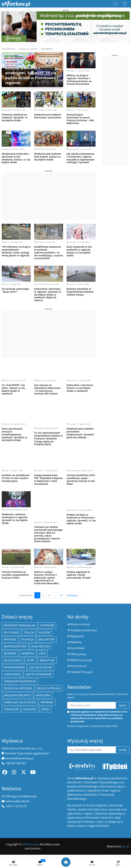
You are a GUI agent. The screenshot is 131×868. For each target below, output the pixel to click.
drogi (45, 646)
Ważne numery (80, 561)
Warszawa (43, 632)
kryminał (47, 639)
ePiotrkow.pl (9, 49)
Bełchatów (46, 576)
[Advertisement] (49, 196)
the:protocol (78, 603)
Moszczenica (13, 597)
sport (31, 597)
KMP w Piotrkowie (39, 611)
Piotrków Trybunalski (20, 562)
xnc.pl (125, 783)
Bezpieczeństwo (15, 583)
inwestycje (47, 597)
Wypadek (10, 576)
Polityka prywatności (84, 567)
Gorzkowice (12, 611)
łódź (42, 590)
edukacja (27, 576)
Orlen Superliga (49, 625)
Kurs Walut (78, 585)
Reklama (76, 579)
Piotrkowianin (14, 604)
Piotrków (47, 562)
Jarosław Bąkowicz (17, 632)
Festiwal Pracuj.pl (82, 609)
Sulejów (44, 569)
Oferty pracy (78, 591)
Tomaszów (11, 646)
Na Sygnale (12, 569)
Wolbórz (10, 590)
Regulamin (77, 573)
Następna (72, 532)
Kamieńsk (28, 590)
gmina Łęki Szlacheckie (20, 639)
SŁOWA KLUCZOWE (28, 49)
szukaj (123, 686)
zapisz (123, 642)
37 (61, 532)
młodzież (30, 646)
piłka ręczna (40, 583)
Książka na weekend (18, 625)
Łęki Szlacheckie (41, 604)
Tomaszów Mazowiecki (20, 618)
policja (29, 569)
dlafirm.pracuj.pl (81, 597)
